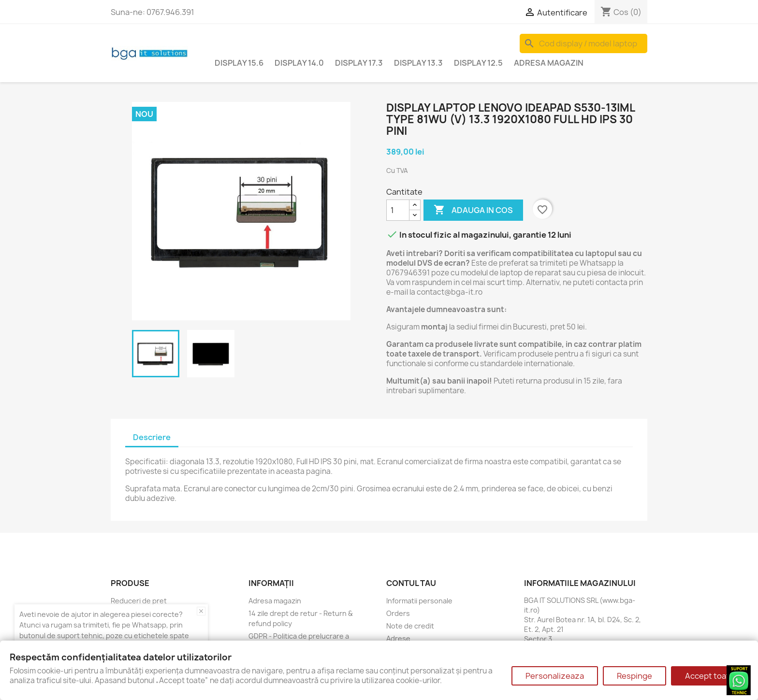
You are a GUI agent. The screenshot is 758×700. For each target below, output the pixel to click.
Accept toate (710, 676)
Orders (398, 613)
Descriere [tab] (152, 437)
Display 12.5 (478, 63)
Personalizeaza (555, 676)
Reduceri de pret (139, 601)
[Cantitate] (398, 210)
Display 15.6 (239, 63)
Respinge (634, 676)
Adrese (398, 638)
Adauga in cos (473, 210)
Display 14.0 (299, 63)
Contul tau (411, 583)
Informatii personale (419, 601)
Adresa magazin (549, 63)
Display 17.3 (359, 63)
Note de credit (410, 626)
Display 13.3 (418, 63)
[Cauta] (583, 43)
